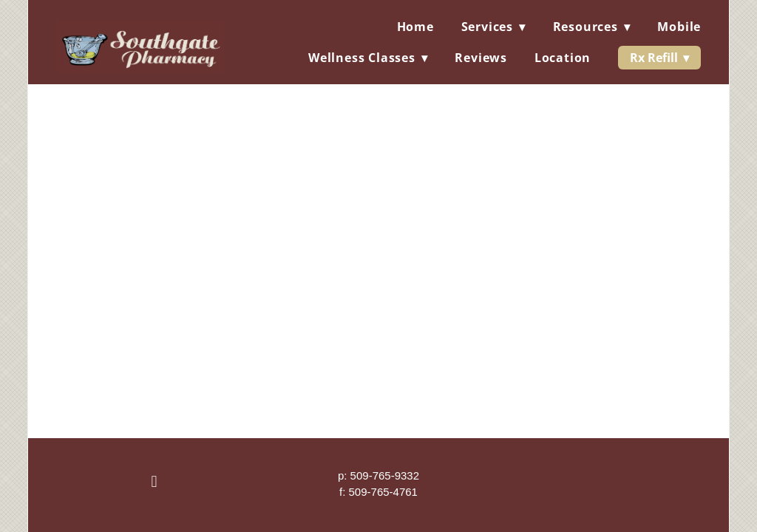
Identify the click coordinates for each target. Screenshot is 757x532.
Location (563, 58)
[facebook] (155, 482)
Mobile (679, 27)
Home (415, 27)
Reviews (481, 58)
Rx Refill (659, 58)
